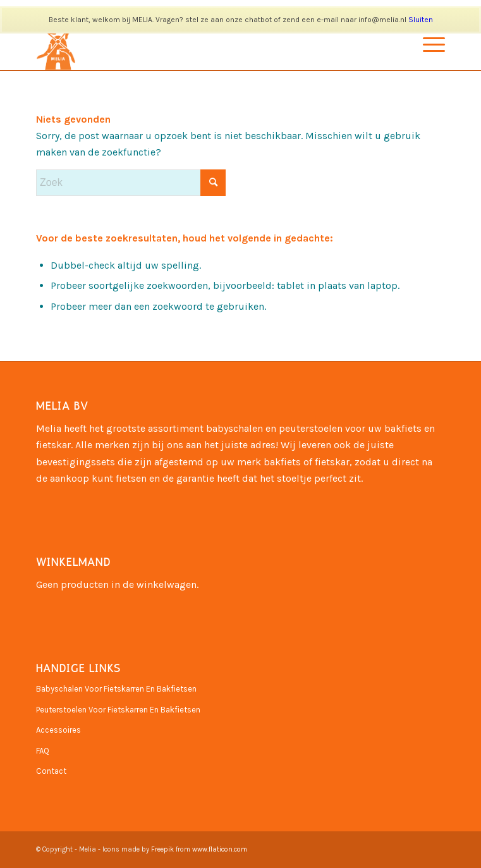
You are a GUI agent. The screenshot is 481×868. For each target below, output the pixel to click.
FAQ (43, 751)
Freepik (162, 849)
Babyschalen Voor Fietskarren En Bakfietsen (116, 689)
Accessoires (58, 730)
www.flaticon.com (220, 849)
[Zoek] (131, 183)
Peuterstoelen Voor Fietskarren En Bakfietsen (118, 710)
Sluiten (421, 20)
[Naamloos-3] (199, 45)
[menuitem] (428, 45)
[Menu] (428, 45)
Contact (51, 771)
